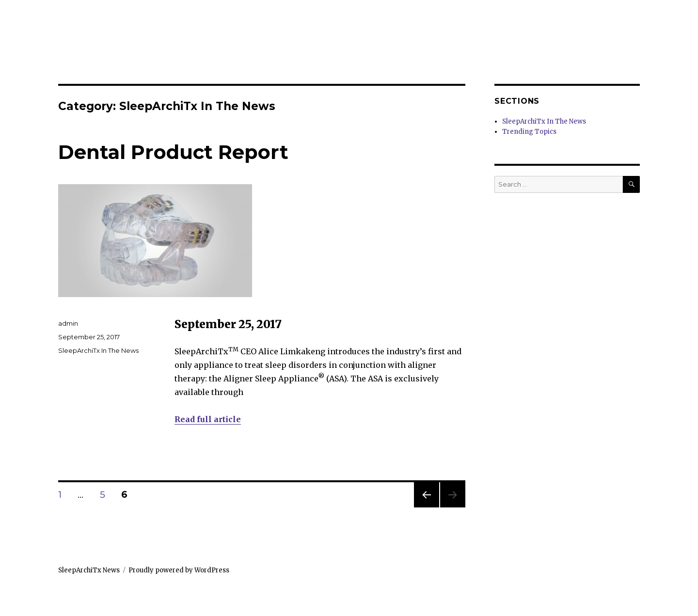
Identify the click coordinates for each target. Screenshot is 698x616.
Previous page (427, 507)
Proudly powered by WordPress (179, 570)
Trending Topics (529, 132)
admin (68, 323)
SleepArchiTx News (89, 570)
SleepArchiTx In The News (98, 350)
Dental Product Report (173, 152)
